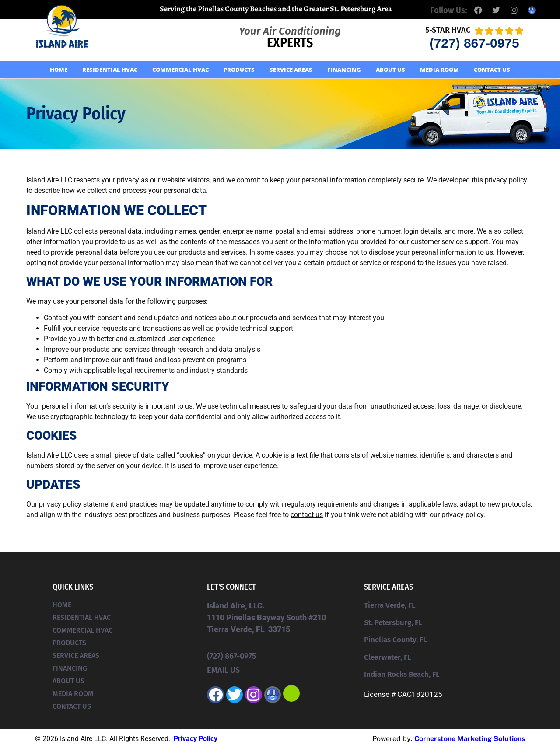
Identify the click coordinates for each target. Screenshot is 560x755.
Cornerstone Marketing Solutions (470, 739)
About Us (390, 70)
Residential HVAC (110, 70)
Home (59, 70)
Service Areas (291, 70)
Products (239, 70)
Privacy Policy (196, 739)
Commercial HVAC (180, 70)
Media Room (439, 70)
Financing (344, 70)
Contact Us (492, 70)
